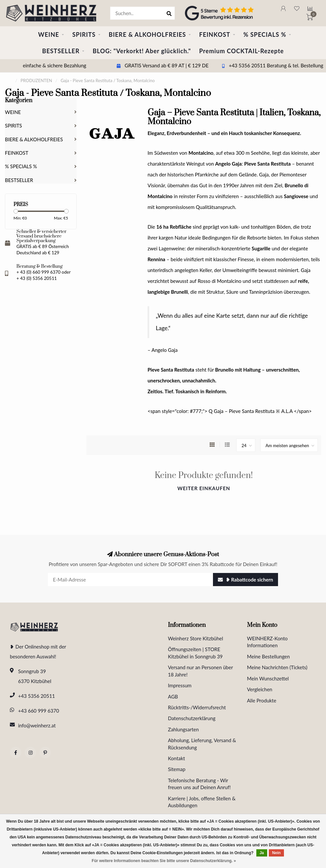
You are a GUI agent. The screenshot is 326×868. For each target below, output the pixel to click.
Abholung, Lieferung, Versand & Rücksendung (202, 744)
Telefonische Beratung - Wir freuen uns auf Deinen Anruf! (199, 784)
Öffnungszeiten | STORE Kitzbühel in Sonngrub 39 (195, 653)
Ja (262, 853)
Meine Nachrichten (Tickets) (277, 667)
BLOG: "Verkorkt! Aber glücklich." (142, 51)
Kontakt (176, 758)
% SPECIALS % (265, 34)
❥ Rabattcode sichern (245, 580)
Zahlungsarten (183, 729)
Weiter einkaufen (204, 488)
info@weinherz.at (37, 725)
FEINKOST (215, 34)
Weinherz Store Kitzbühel (196, 638)
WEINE (49, 34)
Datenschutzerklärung (192, 718)
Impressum (180, 685)
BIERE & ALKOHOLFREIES (147, 34)
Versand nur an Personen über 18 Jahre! (200, 671)
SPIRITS (84, 34)
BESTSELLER (61, 51)
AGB (173, 697)
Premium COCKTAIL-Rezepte (242, 51)
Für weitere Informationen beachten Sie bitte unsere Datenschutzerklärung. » (164, 861)
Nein (276, 853)
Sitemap (177, 769)
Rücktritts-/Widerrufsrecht (197, 707)
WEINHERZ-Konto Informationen (268, 642)
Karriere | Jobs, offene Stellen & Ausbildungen (202, 802)
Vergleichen (260, 689)
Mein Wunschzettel (268, 678)
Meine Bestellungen (268, 656)
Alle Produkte (262, 700)
